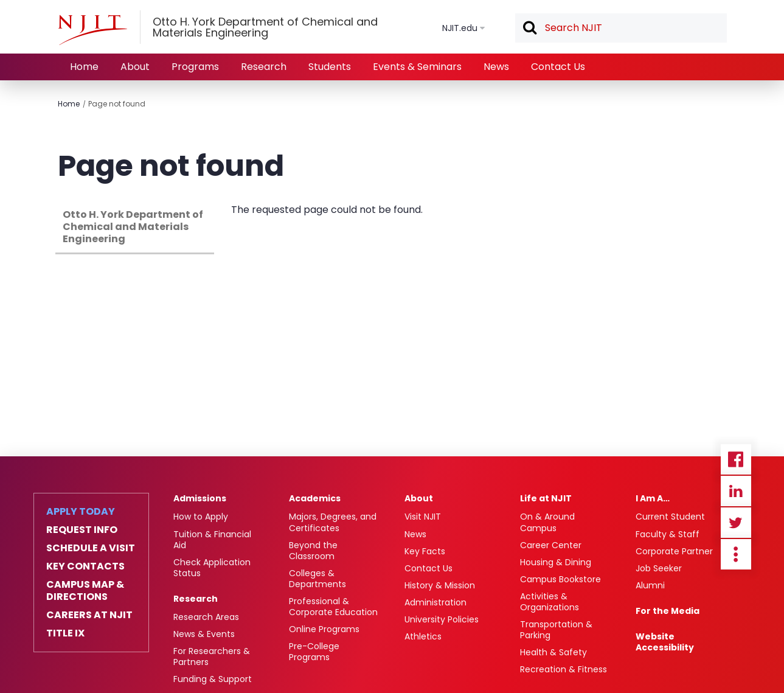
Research (264, 67)
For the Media (668, 611)
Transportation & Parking (556, 630)
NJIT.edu (460, 28)
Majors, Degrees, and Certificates (333, 522)
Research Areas (206, 617)
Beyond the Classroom (313, 551)
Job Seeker (659, 568)
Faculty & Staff (668, 534)
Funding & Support (213, 679)
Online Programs (324, 629)
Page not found (117, 104)
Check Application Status (212, 568)
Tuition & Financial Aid (212, 540)
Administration (435, 602)
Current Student (670, 517)
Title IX (65, 633)
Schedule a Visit (91, 548)
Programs (195, 67)
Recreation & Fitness (564, 669)
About (135, 67)
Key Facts (425, 551)
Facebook (736, 459)
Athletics (423, 636)
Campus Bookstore (560, 579)
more (736, 554)
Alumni (650, 585)
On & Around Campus (547, 522)
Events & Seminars (417, 67)
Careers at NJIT (89, 615)
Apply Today (81, 512)
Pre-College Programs (314, 652)
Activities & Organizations (550, 602)
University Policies (442, 619)
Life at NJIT (546, 498)
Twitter (736, 523)
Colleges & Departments (317, 579)
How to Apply (201, 517)
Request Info (82, 530)
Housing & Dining (556, 562)
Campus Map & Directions (85, 591)
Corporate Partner (674, 551)
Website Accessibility (665, 642)
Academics (315, 498)
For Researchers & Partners (212, 656)
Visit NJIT (423, 517)
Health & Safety (553, 652)
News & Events (204, 634)
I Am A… (653, 498)
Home (84, 67)
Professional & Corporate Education (333, 607)
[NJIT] (92, 30)
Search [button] (529, 29)
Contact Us (558, 67)
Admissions (200, 498)
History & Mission (440, 585)
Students (330, 67)
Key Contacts (85, 566)
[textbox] (621, 28)
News (496, 67)
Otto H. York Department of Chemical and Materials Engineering (133, 227)
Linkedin (736, 491)
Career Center (551, 545)
